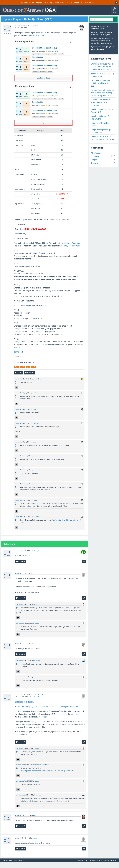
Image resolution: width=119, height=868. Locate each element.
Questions (15, 18)
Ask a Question (58, 18)
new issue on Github (98, 46)
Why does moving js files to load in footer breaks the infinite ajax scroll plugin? (102, 72)
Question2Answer (97, 34)
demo (69, 3)
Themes (94, 169)
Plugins (30, 31)
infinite (22, 372)
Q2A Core (95, 162)
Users (48, 18)
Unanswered (32, 18)
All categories (97, 159)
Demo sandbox (19, 866)
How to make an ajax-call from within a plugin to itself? (103, 144)
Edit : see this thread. (24, 708)
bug (108, 49)
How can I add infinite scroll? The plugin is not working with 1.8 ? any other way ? (103, 98)
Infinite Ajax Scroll (37, 41)
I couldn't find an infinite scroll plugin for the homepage (101, 108)
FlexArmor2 (77, 249)
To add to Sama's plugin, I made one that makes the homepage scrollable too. (47, 712)
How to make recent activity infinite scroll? (103, 80)
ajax (28, 372)
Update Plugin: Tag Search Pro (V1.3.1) (102, 116)
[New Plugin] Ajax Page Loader (101, 130)
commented (19, 385)
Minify (66, 249)
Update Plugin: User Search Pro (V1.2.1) (102, 123)
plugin (16, 372)
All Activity (6, 18)
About (74, 18)
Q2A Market (113, 866)
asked (16, 31)
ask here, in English (103, 40)
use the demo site (98, 55)
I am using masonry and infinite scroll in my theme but (102, 89)
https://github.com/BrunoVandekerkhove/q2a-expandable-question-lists (47, 776)
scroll (33, 372)
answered (18, 557)
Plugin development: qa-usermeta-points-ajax (101, 137)
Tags (41, 18)
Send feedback (7, 866)
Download (18, 357)
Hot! (23, 18)
